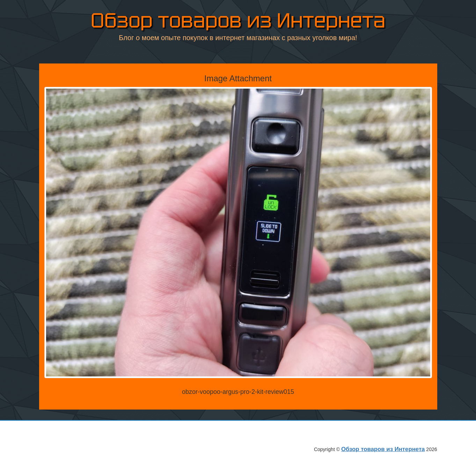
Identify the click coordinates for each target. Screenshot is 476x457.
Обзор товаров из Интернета (238, 21)
